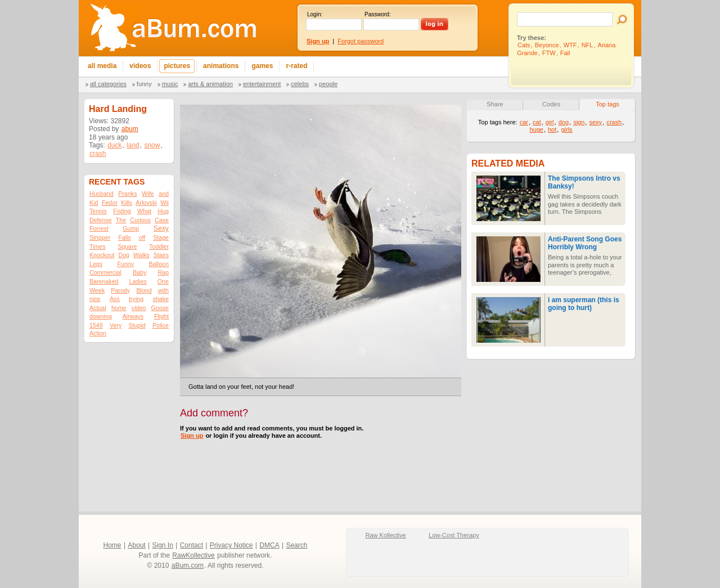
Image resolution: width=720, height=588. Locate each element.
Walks (141, 255)
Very (116, 325)
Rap (163, 272)
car (524, 122)
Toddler (159, 246)
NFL (588, 45)
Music (170, 84)
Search (296, 545)
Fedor (110, 203)
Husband (102, 194)
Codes (551, 104)
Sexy (161, 228)
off (142, 237)
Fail (565, 53)
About (136, 545)
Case (162, 220)
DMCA (269, 545)
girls (566, 129)
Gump (131, 228)
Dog (124, 255)
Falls (125, 237)
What (144, 211)
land (133, 145)
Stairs (161, 255)
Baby (139, 272)
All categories (108, 84)
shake (161, 299)
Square (127, 246)
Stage (161, 237)
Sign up (192, 436)
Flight (161, 316)
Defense (101, 220)
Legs (96, 264)
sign (579, 122)
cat (537, 122)
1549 (96, 325)
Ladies (138, 281)
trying (136, 299)
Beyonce (547, 45)
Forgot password (361, 41)
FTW (549, 53)
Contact (192, 545)
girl (550, 122)
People (328, 84)
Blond (144, 290)
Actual (98, 308)
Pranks (127, 194)
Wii (165, 203)
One (163, 281)
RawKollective (193, 555)
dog (564, 122)
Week (97, 290)
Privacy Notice (231, 545)
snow (152, 145)
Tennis (98, 211)
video (139, 308)
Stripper (100, 237)
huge (536, 129)
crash (98, 154)
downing (101, 316)
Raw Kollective (386, 535)
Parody (120, 290)
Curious (140, 220)
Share (495, 104)
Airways (133, 316)
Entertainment (262, 84)
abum (130, 129)
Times (98, 246)
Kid (94, 203)
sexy (595, 122)
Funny (144, 84)
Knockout (102, 255)
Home (112, 545)
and (164, 194)
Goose (160, 308)
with (163, 290)
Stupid (137, 325)
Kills (127, 203)
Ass (115, 299)
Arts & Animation (210, 84)
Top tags (607, 104)
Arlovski (146, 203)
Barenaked (104, 281)
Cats (524, 45)
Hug (163, 211)
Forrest (99, 228)
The (121, 220)
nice (95, 299)
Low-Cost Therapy (454, 535)
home (119, 308)
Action (98, 333)
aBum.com (188, 565)
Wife (148, 194)
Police (161, 325)
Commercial (105, 272)
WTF (570, 45)
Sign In (163, 545)
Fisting (122, 211)
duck (114, 145)
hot (552, 129)
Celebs (300, 84)
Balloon (159, 264)
